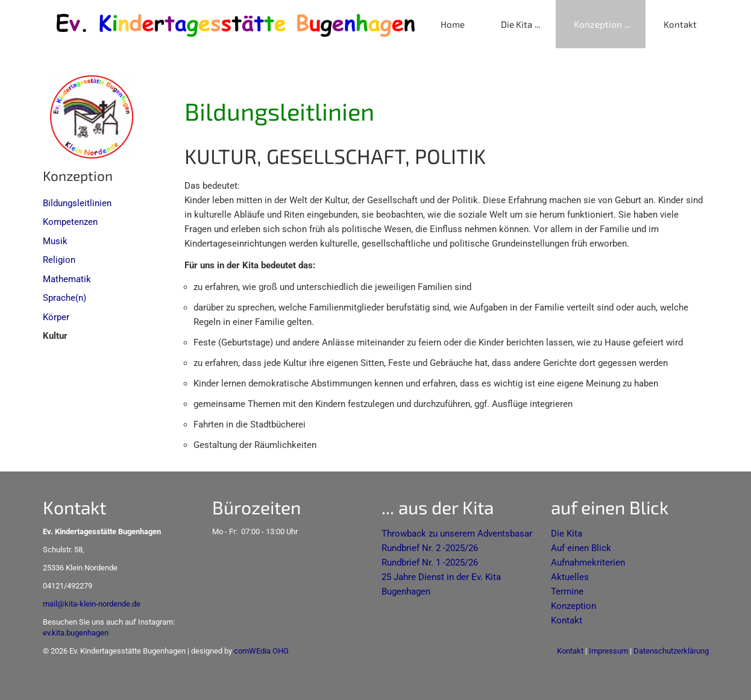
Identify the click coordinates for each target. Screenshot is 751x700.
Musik (55, 241)
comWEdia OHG (261, 651)
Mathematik (67, 279)
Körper (56, 317)
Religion (59, 260)
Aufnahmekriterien (588, 563)
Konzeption (598, 24)
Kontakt (680, 24)
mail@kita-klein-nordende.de (92, 604)
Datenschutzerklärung (671, 651)
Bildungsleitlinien (77, 203)
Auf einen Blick (581, 548)
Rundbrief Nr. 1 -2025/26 (430, 563)
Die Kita (517, 24)
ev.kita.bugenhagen (76, 633)
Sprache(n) (64, 298)
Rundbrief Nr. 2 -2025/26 (430, 548)
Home (453, 24)
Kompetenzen (70, 222)
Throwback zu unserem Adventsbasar (457, 534)
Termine (567, 591)
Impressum (608, 651)
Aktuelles (570, 577)
